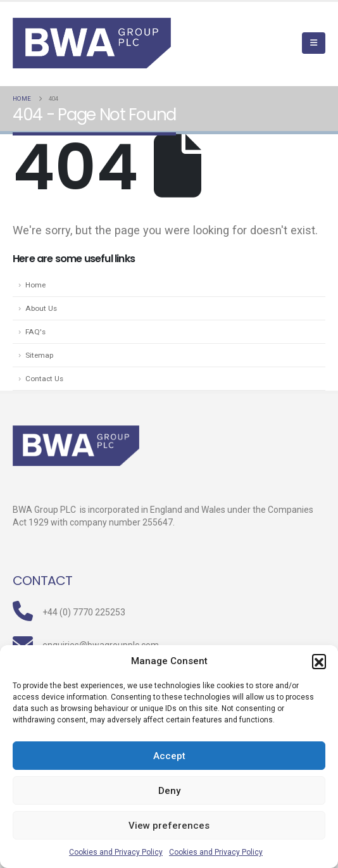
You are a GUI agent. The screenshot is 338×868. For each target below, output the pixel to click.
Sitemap (39, 355)
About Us (41, 308)
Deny (169, 791)
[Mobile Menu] (314, 43)
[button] (319, 661)
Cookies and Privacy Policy (116, 852)
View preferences (169, 826)
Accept (169, 756)
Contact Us (44, 379)
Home (35, 285)
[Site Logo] (92, 43)
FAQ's (35, 332)
